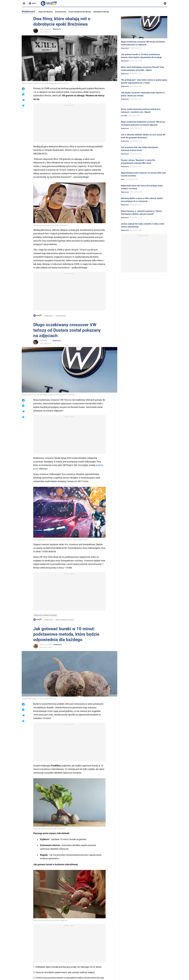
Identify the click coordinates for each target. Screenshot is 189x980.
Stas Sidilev (44, 341)
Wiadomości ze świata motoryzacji (45, 615)
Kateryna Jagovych (46, 645)
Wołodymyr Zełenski (101, 12)
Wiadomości (57, 29)
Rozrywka (124, 116)
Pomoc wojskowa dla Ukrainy (80, 12)
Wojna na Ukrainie (46, 12)
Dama (123, 179)
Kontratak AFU (61, 12)
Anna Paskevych (45, 29)
